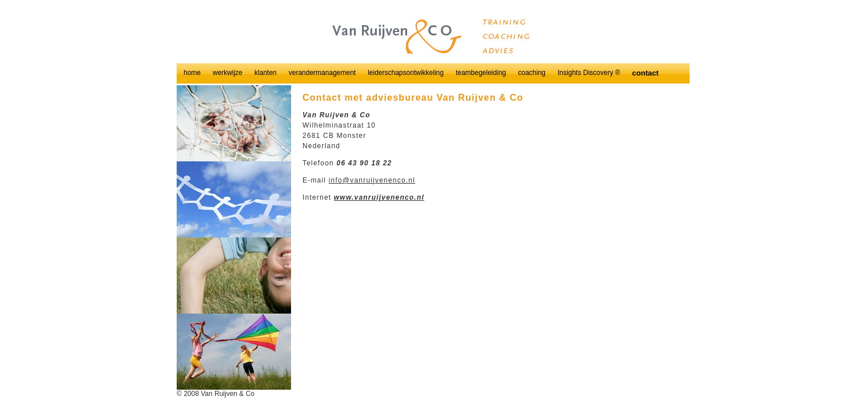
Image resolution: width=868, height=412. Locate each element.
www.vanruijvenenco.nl (379, 197)
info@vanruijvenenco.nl (372, 180)
